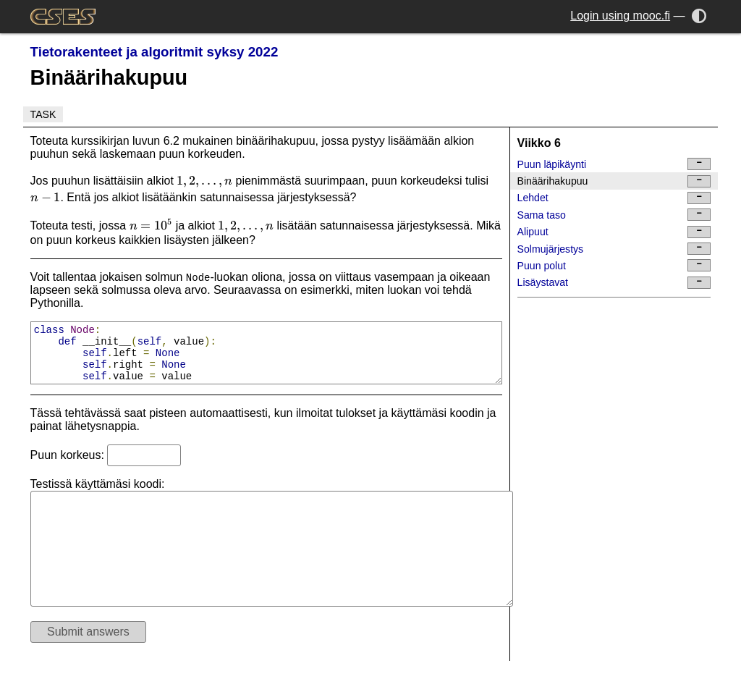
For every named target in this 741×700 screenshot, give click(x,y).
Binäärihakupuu (614, 181)
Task (43, 114)
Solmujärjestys (614, 249)
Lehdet (614, 198)
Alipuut (614, 232)
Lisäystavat (614, 283)
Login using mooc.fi (620, 16)
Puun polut (614, 265)
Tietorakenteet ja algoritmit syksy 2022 (154, 52)
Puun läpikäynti (614, 164)
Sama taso (614, 215)
